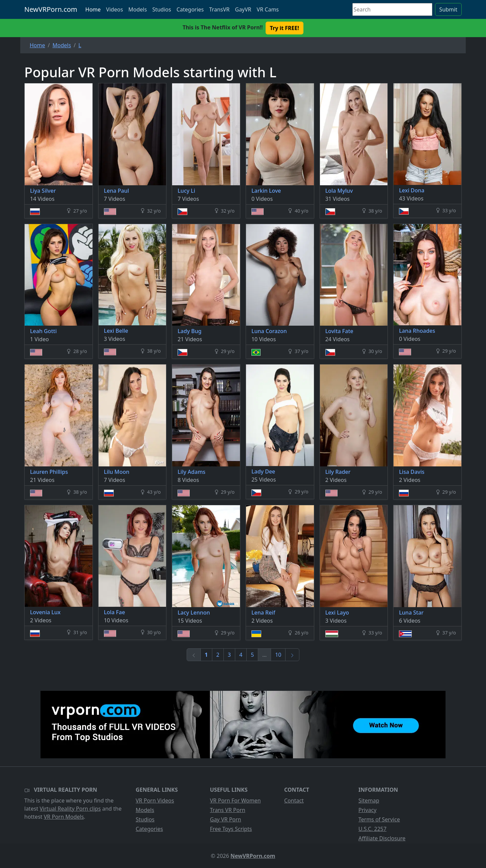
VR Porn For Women (235, 801)
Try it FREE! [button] (285, 28)
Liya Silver (43, 191)
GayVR (243, 9)
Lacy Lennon (194, 613)
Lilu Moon (117, 472)
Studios (162, 9)
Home (93, 9)
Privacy (367, 810)
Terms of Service (379, 819)
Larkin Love (266, 191)
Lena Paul (116, 191)
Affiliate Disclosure (382, 838)
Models (138, 9)
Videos (114, 9)
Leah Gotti (43, 331)
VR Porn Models (64, 817)
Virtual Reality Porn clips (70, 809)
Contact (294, 801)
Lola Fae (115, 612)
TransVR (219, 9)
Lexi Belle (116, 331)
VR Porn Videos (155, 801)
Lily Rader (338, 472)
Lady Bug (190, 331)
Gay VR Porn (226, 819)
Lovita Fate (339, 331)
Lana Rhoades (417, 331)
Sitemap (369, 801)
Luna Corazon (269, 331)
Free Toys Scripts (231, 829)
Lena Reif (263, 613)
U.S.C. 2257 (372, 829)
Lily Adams (191, 472)
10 (278, 655)
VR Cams (268, 9)
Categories (190, 9)
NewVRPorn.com (51, 9)
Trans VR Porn (228, 810)
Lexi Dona (412, 190)
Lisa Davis (412, 472)
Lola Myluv (339, 191)
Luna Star (411, 613)
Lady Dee (263, 471)
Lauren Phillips (49, 472)
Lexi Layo (337, 613)
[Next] (292, 655)
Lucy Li (186, 191)
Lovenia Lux (45, 612)
